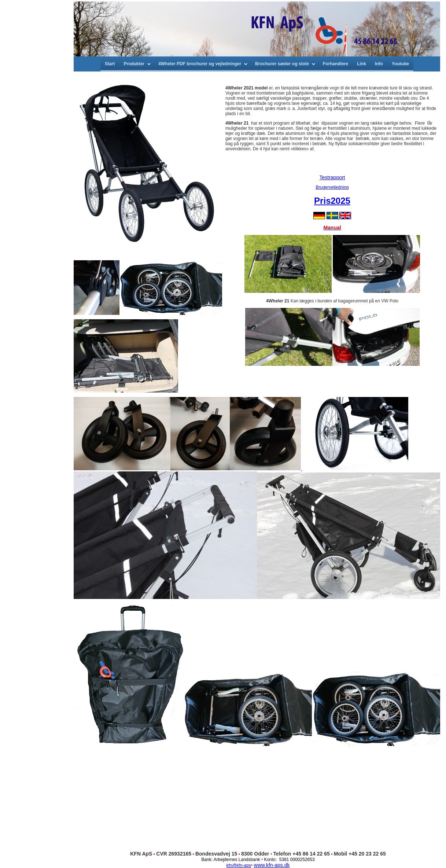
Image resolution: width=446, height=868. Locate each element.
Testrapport (332, 177)
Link (362, 64)
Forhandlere (336, 64)
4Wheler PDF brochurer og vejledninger (200, 64)
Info (379, 64)
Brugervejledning (332, 187)
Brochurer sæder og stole (282, 64)
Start (110, 64)
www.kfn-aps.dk (272, 865)
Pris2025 (332, 201)
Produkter (134, 64)
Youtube (400, 64)
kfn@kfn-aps (239, 865)
